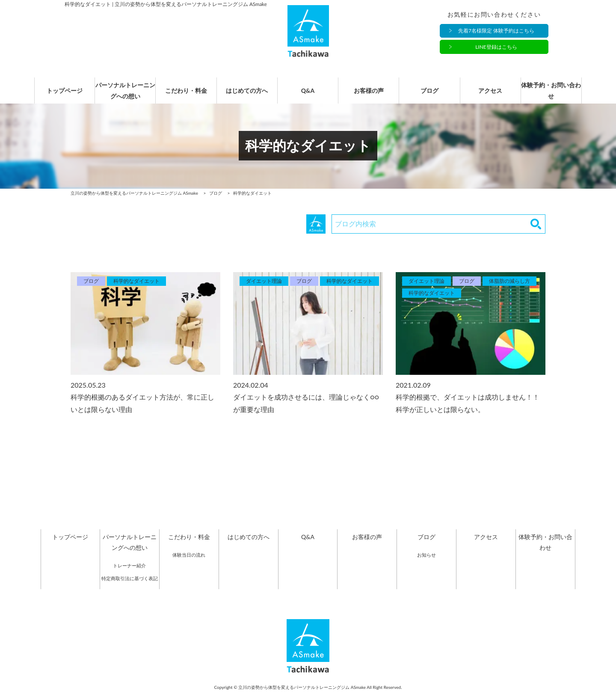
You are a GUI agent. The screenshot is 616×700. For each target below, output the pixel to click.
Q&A (308, 95)
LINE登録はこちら (496, 47)
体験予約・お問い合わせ (551, 95)
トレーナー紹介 (129, 574)
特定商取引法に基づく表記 (130, 587)
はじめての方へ (247, 95)
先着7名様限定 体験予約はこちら (496, 31)
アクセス (490, 95)
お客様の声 (369, 95)
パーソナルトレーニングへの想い (125, 95)
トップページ (65, 95)
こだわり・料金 (186, 95)
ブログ (429, 95)
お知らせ (426, 564)
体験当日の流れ (189, 564)
